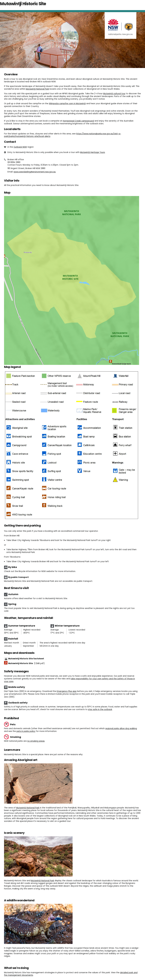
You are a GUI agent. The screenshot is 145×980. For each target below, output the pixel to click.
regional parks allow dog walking (121, 729)
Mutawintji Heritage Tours (92, 152)
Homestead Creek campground (78, 121)
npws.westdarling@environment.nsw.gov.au (35, 172)
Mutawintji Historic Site (26, 663)
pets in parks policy (26, 731)
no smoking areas (36, 741)
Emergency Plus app (67, 691)
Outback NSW (20, 147)
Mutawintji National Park (37, 89)
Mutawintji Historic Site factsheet (26, 659)
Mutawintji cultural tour (114, 94)
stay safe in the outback (100, 709)
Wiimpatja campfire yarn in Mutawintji (67, 104)
